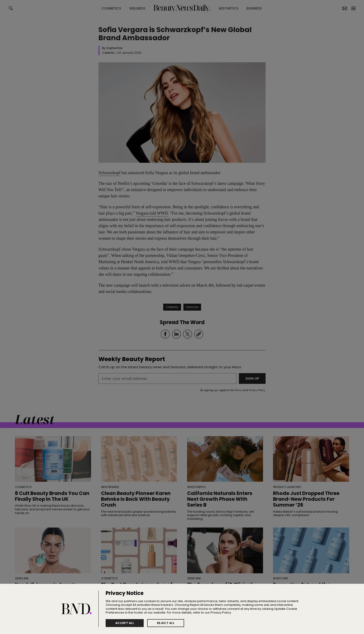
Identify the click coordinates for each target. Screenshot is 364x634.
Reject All (166, 623)
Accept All (125, 623)
